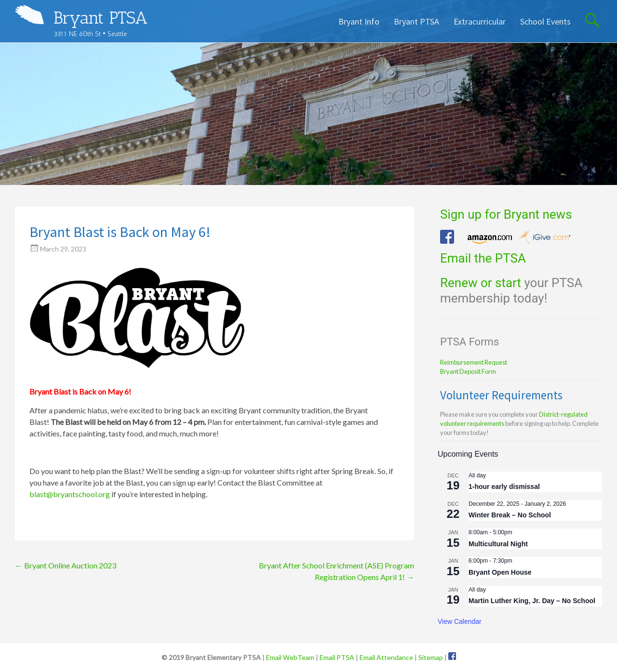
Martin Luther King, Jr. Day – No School (532, 601)
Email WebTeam (290, 657)
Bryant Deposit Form (468, 371)
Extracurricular (480, 21)
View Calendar (460, 621)
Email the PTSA (483, 258)
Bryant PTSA (101, 18)
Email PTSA (337, 657)
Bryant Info (359, 21)
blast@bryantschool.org (70, 494)
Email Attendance (386, 657)
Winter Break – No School (510, 515)
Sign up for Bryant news (506, 214)
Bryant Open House (500, 572)
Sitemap (431, 657)
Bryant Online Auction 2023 (66, 565)
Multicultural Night (498, 544)
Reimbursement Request (474, 362)
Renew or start (481, 283)
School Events (545, 21)
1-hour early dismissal (504, 487)
